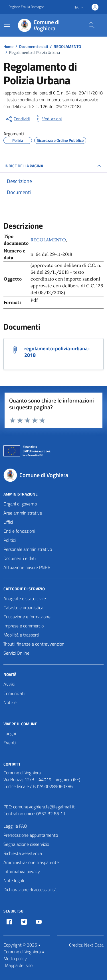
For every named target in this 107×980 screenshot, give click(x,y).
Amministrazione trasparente (31, 862)
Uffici (8, 522)
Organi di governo (20, 504)
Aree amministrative (23, 513)
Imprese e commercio (24, 626)
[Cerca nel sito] (92, 25)
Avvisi (9, 684)
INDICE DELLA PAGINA (53, 166)
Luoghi (10, 734)
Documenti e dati (20, 558)
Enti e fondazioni (19, 531)
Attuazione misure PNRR (27, 567)
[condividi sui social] (17, 119)
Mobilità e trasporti (21, 635)
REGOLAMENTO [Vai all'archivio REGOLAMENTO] (48, 240)
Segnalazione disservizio (26, 844)
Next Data (94, 945)
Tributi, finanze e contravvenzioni (34, 644)
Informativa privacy (22, 871)
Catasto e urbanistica (23, 608)
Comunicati (14, 693)
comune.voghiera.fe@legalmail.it (44, 807)
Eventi (10, 743)
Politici (10, 540)
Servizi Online (16, 653)
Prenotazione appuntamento (31, 835)
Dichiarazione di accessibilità (30, 890)
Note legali (14, 880)
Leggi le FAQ (15, 826)
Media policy (15, 958)
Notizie (10, 702)
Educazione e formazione (27, 617)
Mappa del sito (19, 965)
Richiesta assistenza (23, 853)
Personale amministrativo (28, 549)
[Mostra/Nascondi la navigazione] (7, 25)
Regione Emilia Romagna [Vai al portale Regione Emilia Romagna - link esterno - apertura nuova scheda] (26, 7)
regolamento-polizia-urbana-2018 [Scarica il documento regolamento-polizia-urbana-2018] (57, 352)
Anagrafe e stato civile (25, 598)
